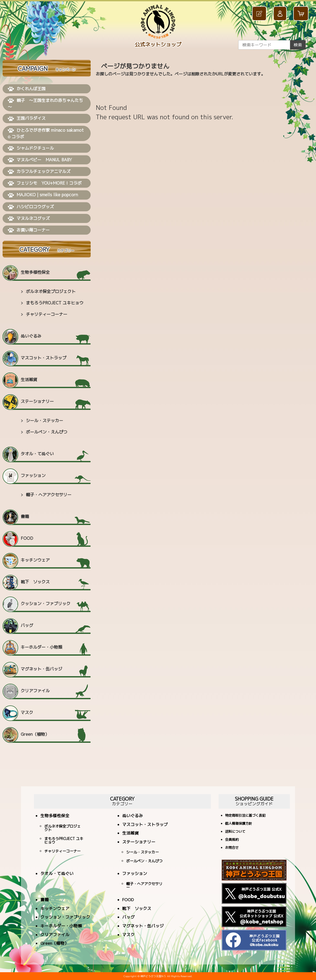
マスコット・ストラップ (44, 358)
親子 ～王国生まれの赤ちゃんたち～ (45, 104)
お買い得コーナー (29, 230)
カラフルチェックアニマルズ (39, 172)
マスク (27, 712)
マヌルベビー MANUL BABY (40, 160)
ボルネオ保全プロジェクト (51, 291)
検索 (298, 45)
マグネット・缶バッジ (41, 669)
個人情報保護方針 (239, 824)
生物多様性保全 (35, 272)
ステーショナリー (37, 401)
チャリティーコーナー (47, 314)
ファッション (33, 475)
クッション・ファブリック (46, 604)
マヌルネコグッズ (29, 219)
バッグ (27, 625)
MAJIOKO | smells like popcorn (43, 195)
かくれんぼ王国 (27, 89)
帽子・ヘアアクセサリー (49, 495)
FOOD (27, 538)
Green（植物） (35, 734)
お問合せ (232, 848)
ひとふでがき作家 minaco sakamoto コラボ (46, 133)
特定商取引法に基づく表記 (245, 816)
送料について (235, 832)
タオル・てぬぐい (37, 454)
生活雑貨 (29, 380)
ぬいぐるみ (31, 336)
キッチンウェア (35, 560)
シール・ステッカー (45, 421)
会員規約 (232, 840)
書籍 (25, 516)
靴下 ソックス (35, 582)
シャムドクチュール (31, 148)
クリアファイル (35, 691)
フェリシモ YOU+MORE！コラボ (45, 183)
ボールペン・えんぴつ (47, 432)
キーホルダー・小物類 (41, 647)
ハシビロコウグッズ (31, 207)
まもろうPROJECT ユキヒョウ (55, 303)
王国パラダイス (27, 118)
